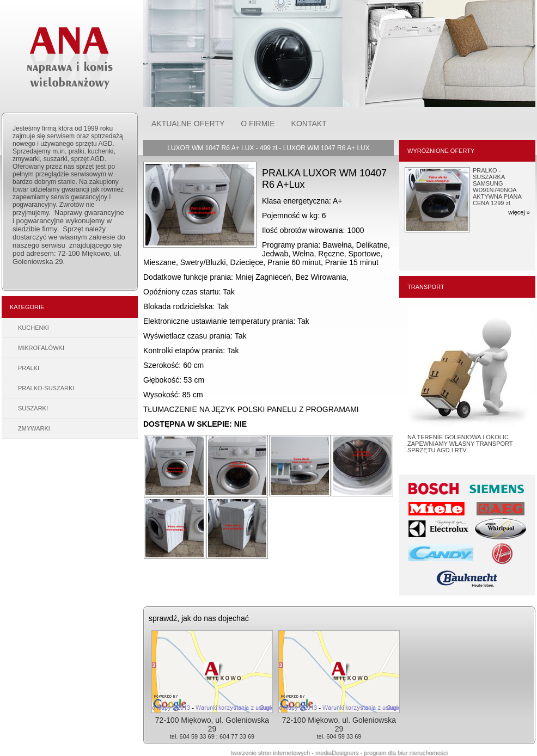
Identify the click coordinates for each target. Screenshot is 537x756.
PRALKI (29, 368)
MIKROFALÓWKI (41, 348)
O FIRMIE (258, 124)
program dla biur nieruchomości (406, 753)
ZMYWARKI (34, 428)
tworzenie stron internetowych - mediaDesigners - (298, 753)
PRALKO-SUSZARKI (46, 388)
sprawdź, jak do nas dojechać (199, 618)
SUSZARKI (33, 408)
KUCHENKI (33, 328)
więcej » (519, 212)
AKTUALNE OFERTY (188, 124)
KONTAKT (309, 124)
